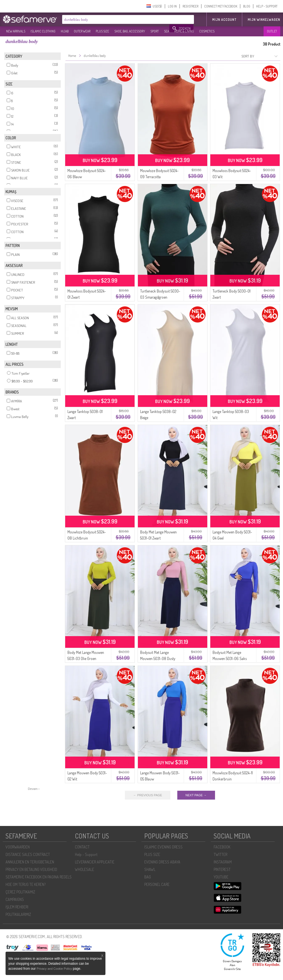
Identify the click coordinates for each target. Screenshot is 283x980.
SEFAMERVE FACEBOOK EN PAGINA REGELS (39, 877)
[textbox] (116, 19)
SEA (166, 31)
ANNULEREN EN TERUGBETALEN (30, 862)
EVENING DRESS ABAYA (162, 862)
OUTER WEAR (82, 31)
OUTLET (272, 31)
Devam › (34, 789)
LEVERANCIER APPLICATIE (95, 862)
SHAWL (150, 869)
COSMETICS (207, 31)
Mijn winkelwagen (264, 20)
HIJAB (65, 31)
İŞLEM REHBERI (17, 907)
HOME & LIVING (184, 31)
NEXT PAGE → (196, 795)
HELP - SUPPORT (267, 6)
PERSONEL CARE (157, 884)
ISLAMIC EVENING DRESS (163, 847)
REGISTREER (190, 6)
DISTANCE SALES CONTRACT (28, 854)
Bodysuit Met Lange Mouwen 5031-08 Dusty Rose (158, 658)
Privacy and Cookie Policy (54, 969)
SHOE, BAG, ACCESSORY (130, 31)
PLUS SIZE (102, 31)
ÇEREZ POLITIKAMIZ (20, 892)
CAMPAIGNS (15, 899)
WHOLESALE (84, 869)
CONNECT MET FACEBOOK (221, 6)
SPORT (155, 31)
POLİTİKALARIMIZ (18, 914)
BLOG (247, 6)
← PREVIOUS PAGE (148, 795)
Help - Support (86, 854)
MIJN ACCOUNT (224, 20)
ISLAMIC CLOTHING (43, 31)
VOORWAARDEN (18, 847)
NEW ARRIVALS (16, 31)
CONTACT (82, 847)
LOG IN (172, 6)
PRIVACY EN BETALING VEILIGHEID (31, 869)
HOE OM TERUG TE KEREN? (26, 884)
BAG (148, 877)
